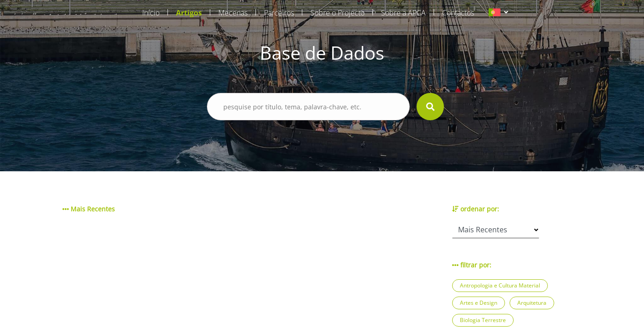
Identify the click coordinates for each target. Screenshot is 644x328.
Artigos (189, 13)
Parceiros (279, 13)
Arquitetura (532, 303)
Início (151, 13)
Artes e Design (479, 303)
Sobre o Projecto (337, 13)
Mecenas (233, 13)
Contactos (458, 13)
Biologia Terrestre (483, 320)
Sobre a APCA (403, 13)
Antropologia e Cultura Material (500, 285)
